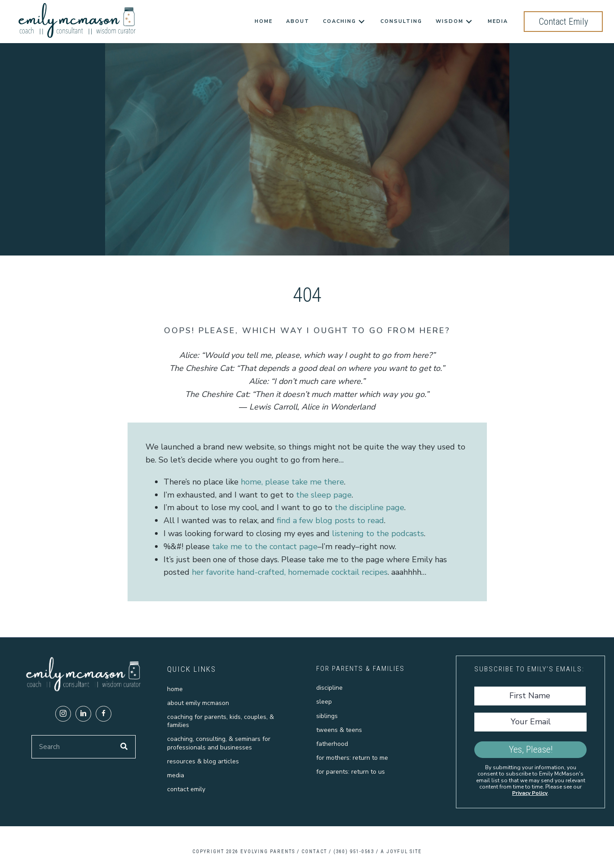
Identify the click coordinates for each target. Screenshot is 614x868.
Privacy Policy (530, 793)
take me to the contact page (265, 546)
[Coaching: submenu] (362, 22)
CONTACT (314, 852)
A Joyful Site (401, 852)
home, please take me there (292, 482)
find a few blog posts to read (330, 520)
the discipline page (369, 507)
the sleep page (324, 495)
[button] (63, 714)
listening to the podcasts (378, 533)
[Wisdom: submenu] (469, 22)
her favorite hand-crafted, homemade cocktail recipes (290, 572)
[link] (264, 22)
